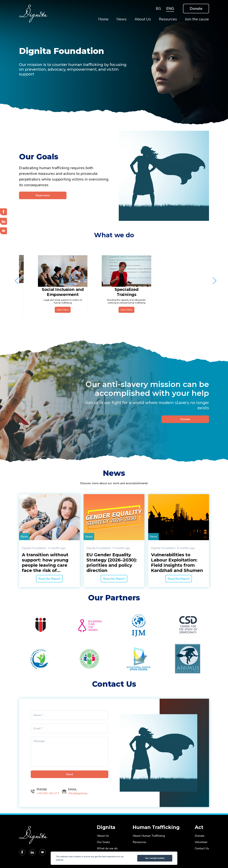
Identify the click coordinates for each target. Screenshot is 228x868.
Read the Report (49, 579)
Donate (196, 9)
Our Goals (103, 842)
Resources (139, 842)
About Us (103, 836)
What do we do (107, 848)
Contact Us (202, 848)
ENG (170, 9)
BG (158, 9)
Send (70, 774)
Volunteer (201, 842)
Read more (43, 195)
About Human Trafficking (149, 836)
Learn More (58, 305)
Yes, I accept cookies (155, 858)
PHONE (42, 789)
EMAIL (72, 789)
